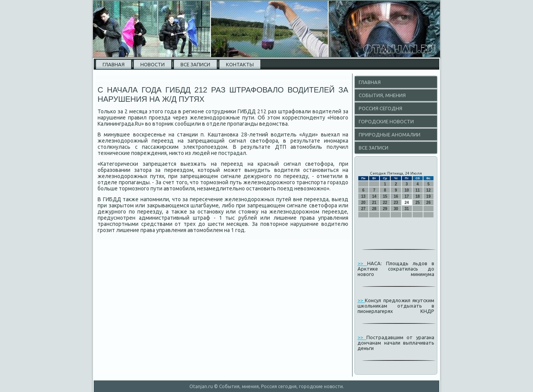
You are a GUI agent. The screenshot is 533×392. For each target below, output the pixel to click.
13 (363, 196)
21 (374, 203)
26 (428, 203)
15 (385, 196)
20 (363, 203)
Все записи (195, 64)
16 (396, 196)
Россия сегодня (380, 108)
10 (407, 190)
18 (417, 196)
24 (407, 203)
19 (428, 196)
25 (417, 203)
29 (385, 209)
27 (363, 209)
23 (396, 203)
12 (428, 190)
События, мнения (382, 95)
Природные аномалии (390, 135)
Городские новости (386, 121)
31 (407, 209)
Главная (114, 64)
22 (385, 203)
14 (374, 196)
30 (396, 209)
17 (407, 196)
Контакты (240, 64)
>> (362, 263)
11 (417, 190)
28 (374, 209)
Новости (153, 64)
